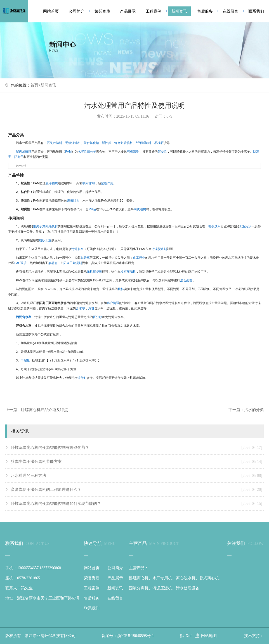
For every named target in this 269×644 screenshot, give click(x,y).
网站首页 (51, 11)
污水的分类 (254, 410)
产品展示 (128, 11)
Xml (189, 636)
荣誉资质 (102, 11)
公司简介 (77, 11)
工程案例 (154, 11)
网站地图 (209, 636)
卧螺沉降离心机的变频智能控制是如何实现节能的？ (137, 504)
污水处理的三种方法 (137, 476)
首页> (36, 85)
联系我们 (256, 11)
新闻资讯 (179, 11)
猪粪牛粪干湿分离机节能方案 (137, 462)
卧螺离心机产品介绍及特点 (44, 410)
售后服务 (205, 11)
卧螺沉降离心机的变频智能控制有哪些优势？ (137, 448)
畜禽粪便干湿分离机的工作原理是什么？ (137, 490)
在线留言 (230, 11)
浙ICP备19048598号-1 (135, 636)
